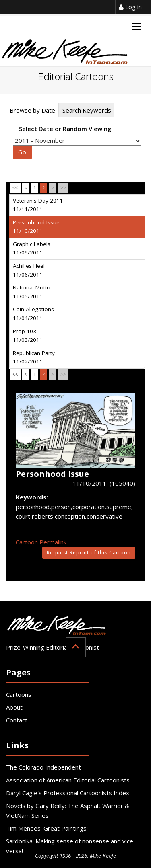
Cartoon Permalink (41, 542)
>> (63, 188)
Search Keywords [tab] (87, 110)
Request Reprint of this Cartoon (89, 553)
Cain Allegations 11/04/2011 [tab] (33, 314)
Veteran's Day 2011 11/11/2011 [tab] (38, 205)
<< (15, 188)
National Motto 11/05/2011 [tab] (32, 292)
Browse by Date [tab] (32, 110)
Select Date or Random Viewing (65, 129)
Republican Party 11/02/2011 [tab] (34, 357)
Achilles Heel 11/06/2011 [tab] (29, 270)
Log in (130, 7)
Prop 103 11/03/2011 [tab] (28, 336)
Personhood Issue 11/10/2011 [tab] (36, 227)
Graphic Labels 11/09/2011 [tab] (32, 248)
